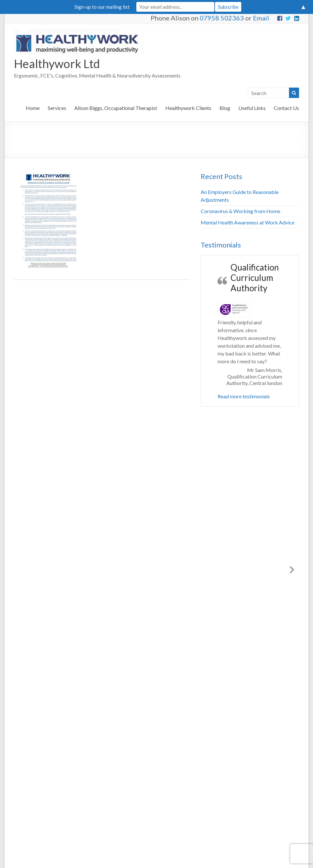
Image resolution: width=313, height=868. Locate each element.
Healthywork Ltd (57, 64)
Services (57, 108)
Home (33, 108)
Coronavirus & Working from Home (240, 211)
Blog (225, 108)
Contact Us (286, 108)
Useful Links (252, 108)
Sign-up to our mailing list (102, 7)
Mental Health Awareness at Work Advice (248, 222)
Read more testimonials (244, 396)
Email (261, 18)
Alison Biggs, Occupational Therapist (116, 108)
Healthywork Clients (188, 108)
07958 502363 (222, 18)
